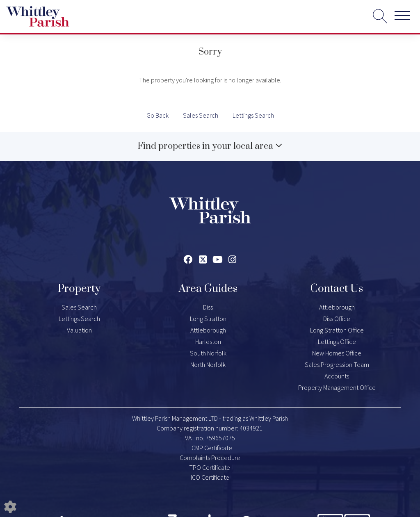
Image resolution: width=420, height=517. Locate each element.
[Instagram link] (232, 260)
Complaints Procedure (210, 458)
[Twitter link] (203, 260)
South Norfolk (208, 353)
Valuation (79, 330)
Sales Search (201, 115)
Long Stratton (208, 319)
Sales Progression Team (337, 364)
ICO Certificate (210, 477)
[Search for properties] (380, 16)
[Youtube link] (218, 260)
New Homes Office (337, 353)
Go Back (157, 115)
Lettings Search (253, 115)
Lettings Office (337, 342)
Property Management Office (337, 387)
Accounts (337, 376)
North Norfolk (208, 364)
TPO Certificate (210, 467)
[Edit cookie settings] (10, 506)
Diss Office (337, 319)
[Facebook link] (188, 260)
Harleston (208, 342)
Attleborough (208, 330)
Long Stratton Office (337, 330)
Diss (208, 307)
